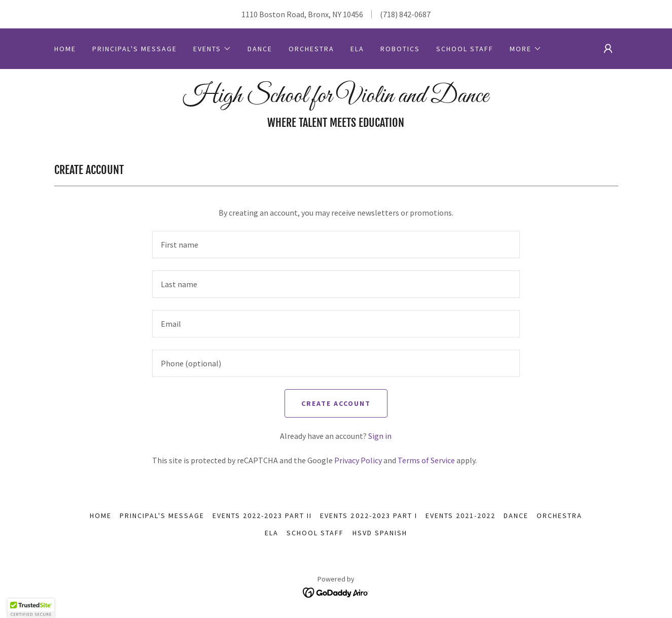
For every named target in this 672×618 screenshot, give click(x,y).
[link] (336, 99)
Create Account (336, 403)
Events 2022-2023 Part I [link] (368, 516)
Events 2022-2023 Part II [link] (262, 516)
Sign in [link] (380, 436)
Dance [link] (260, 49)
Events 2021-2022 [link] (461, 516)
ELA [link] (357, 49)
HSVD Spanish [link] (380, 533)
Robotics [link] (400, 49)
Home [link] (65, 49)
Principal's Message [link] (135, 49)
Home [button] (101, 516)
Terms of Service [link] (426, 460)
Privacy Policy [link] (358, 460)
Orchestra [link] (311, 49)
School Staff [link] (465, 49)
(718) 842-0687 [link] (405, 14)
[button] (212, 49)
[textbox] (336, 245)
